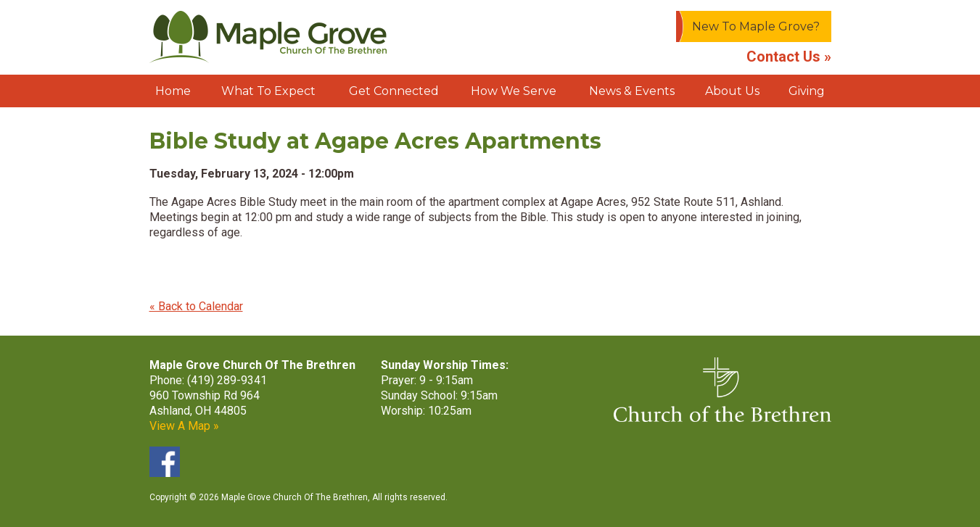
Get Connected (394, 91)
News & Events (632, 91)
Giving (807, 91)
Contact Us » (789, 57)
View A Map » (184, 426)
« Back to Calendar (196, 306)
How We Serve (514, 91)
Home (173, 91)
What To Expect (268, 91)
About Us (732, 91)
